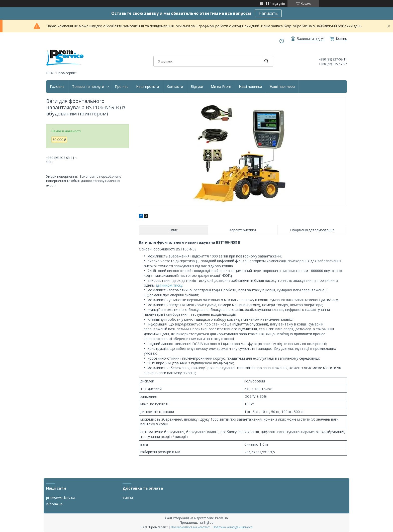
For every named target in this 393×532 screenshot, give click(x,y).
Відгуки (197, 87)
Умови (128, 498)
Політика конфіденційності (233, 527)
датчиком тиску (169, 285)
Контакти (175, 87)
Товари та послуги (88, 87)
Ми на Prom (221, 87)
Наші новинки (250, 87)
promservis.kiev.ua (61, 498)
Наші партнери (282, 87)
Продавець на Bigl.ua (197, 522)
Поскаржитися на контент (190, 527)
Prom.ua (221, 518)
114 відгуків (275, 3)
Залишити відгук (311, 39)
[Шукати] (266, 61)
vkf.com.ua (54, 504)
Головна (57, 87)
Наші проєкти (148, 87)
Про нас (122, 87)
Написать (268, 13)
